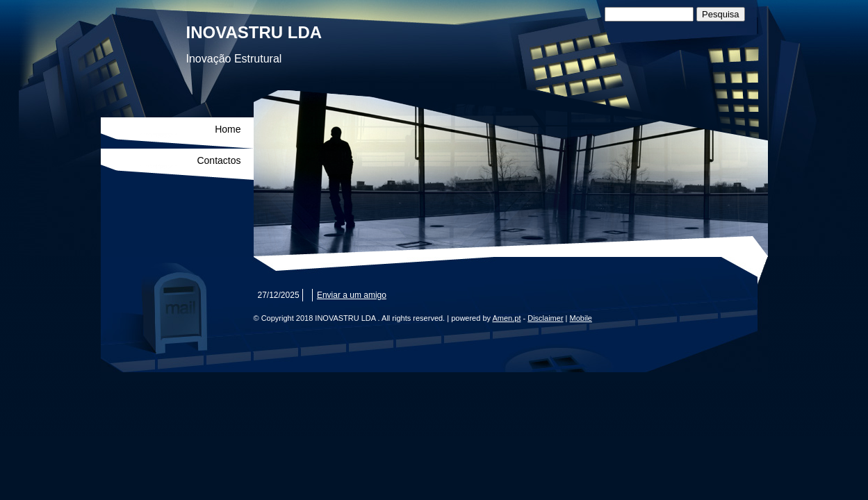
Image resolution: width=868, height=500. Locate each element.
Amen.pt (506, 318)
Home (228, 129)
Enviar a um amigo (352, 295)
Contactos (219, 160)
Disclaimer (545, 318)
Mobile (581, 318)
